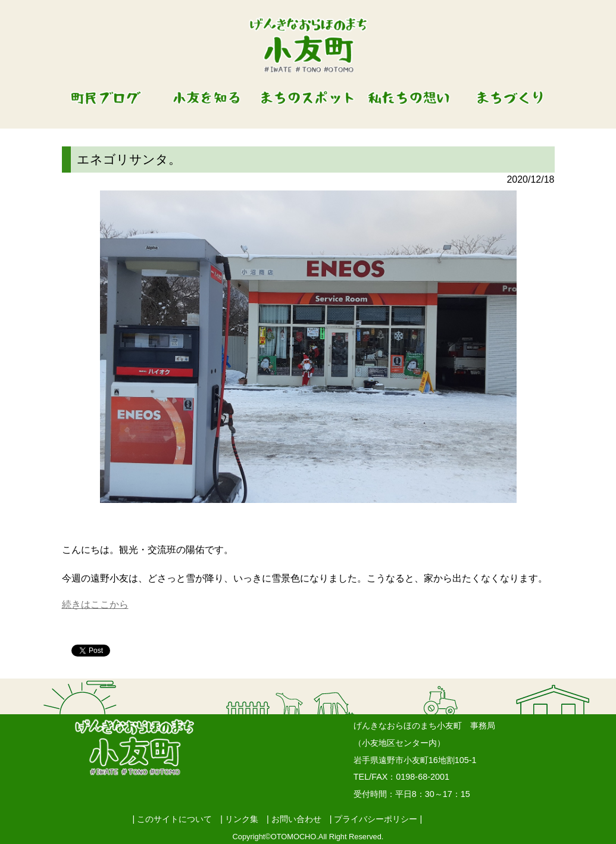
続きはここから (95, 604)
